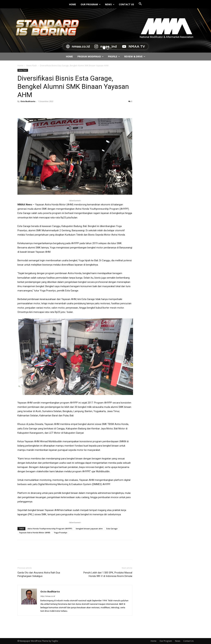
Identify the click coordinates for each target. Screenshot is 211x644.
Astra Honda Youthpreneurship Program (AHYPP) (50, 529)
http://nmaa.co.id (48, 596)
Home (20, 66)
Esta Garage (112, 529)
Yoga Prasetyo (61, 532)
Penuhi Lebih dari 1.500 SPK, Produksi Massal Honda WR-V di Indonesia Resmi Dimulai (108, 574)
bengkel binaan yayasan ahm (89, 529)
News (178, 641)
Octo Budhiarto (28, 101)
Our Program (166, 641)
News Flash (32, 66)
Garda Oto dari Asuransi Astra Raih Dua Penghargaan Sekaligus (39, 574)
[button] (140, 4)
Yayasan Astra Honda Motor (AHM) (35, 532)
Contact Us (188, 641)
